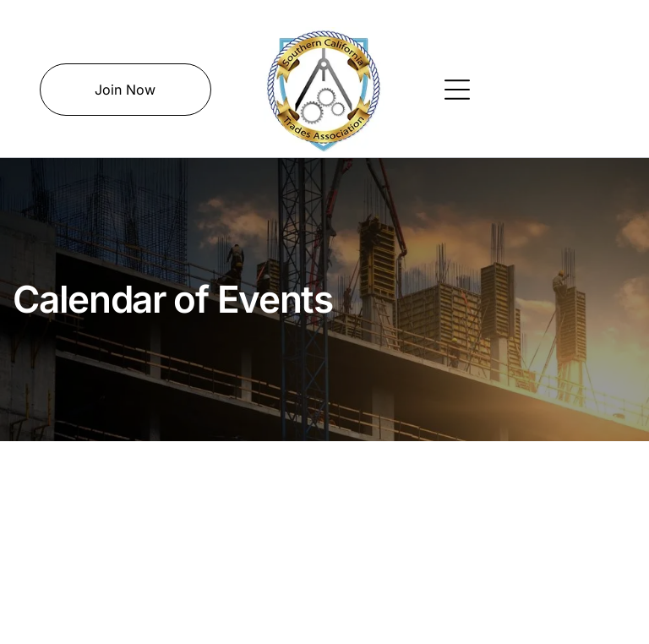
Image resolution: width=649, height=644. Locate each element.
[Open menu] (457, 90)
